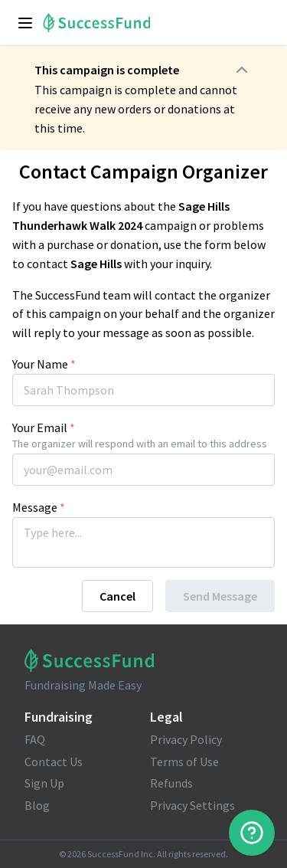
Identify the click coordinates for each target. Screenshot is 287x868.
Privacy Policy (186, 739)
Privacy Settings (192, 805)
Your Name (44, 364)
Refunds (171, 783)
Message (39, 507)
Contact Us (54, 762)
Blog (37, 805)
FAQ (35, 739)
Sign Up (44, 783)
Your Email (44, 427)
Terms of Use (184, 762)
